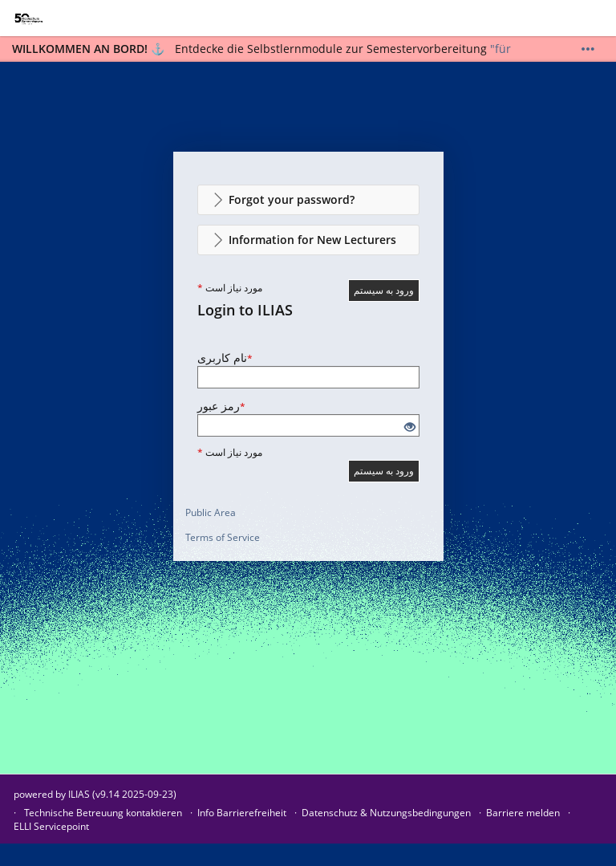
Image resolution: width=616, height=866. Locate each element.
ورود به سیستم (384, 290)
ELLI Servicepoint (51, 826)
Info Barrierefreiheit (242, 813)
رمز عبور (221, 406)
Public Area (211, 512)
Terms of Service (223, 537)
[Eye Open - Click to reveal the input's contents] (410, 427)
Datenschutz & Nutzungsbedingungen (386, 813)
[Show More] (588, 49)
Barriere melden (523, 813)
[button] (308, 200)
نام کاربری (225, 358)
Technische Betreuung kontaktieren (103, 813)
